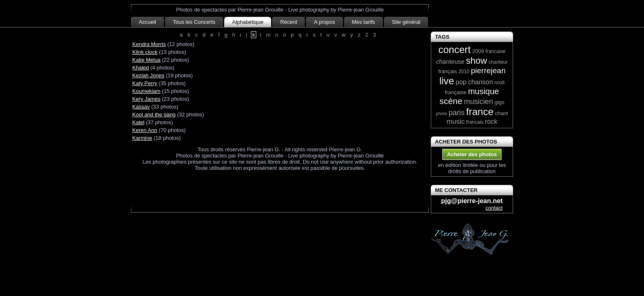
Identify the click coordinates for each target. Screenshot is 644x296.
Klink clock (145, 52)
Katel (138, 122)
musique (483, 91)
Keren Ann (145, 130)
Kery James (146, 99)
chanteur (498, 62)
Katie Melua (146, 60)
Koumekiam (146, 91)
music (455, 121)
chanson (481, 82)
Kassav (141, 107)
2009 (478, 51)
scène (451, 101)
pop (461, 82)
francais (475, 122)
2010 (464, 72)
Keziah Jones (148, 75)
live (447, 81)
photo (442, 113)
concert (454, 50)
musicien (479, 102)
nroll (500, 82)
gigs (499, 102)
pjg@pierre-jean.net (472, 201)
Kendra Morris (149, 44)
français (448, 71)
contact (494, 208)
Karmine (142, 138)
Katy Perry (145, 83)
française (456, 92)
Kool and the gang (154, 114)
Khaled (140, 68)
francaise (496, 51)
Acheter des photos (472, 154)
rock (491, 121)
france (480, 112)
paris (457, 113)
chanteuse (450, 61)
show (477, 61)
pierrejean (488, 71)
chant (501, 113)
